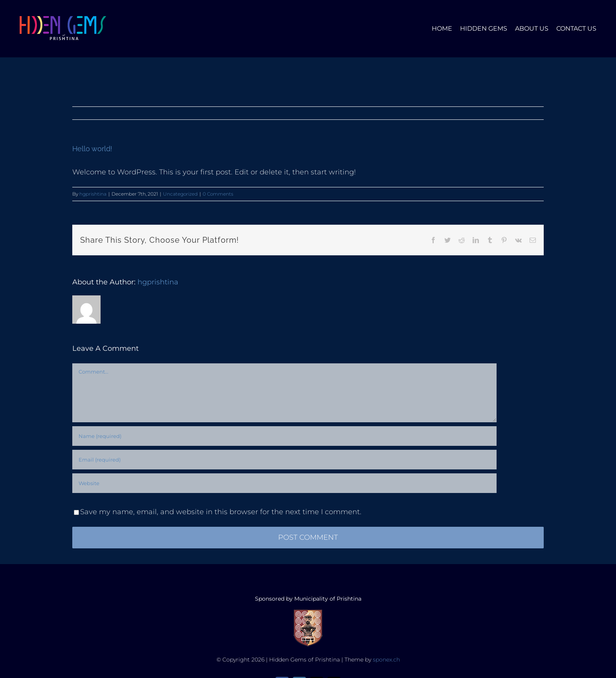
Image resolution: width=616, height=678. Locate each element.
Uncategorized (180, 194)
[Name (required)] (284, 436)
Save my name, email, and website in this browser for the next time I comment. (221, 512)
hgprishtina (93, 194)
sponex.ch (386, 660)
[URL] (284, 483)
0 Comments (218, 194)
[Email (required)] (284, 460)
